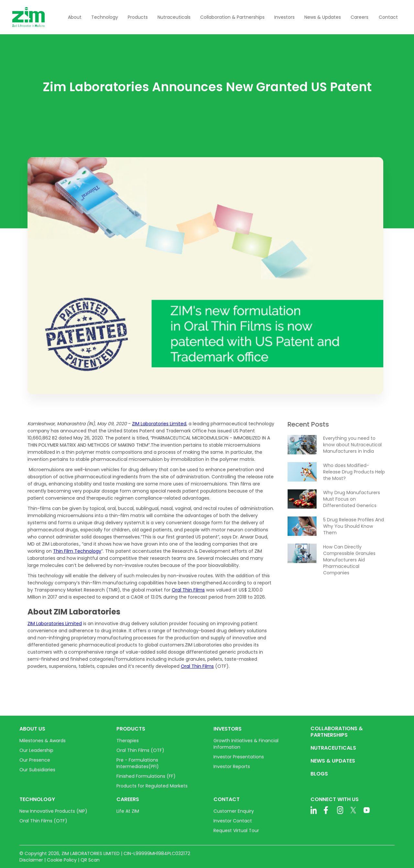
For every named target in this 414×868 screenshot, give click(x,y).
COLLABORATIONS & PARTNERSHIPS (337, 732)
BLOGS (319, 774)
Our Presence (35, 760)
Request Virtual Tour (236, 830)
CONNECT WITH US (335, 799)
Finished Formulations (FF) (146, 776)
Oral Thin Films (188, 590)
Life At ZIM (128, 811)
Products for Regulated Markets (152, 786)
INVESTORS (228, 729)
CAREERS (128, 799)
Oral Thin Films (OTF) (140, 750)
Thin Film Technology (77, 551)
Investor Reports (232, 766)
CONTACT (227, 799)
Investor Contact (233, 821)
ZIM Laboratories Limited (159, 424)
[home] (28, 17)
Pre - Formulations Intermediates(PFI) (138, 763)
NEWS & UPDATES (333, 761)
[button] (75, 17)
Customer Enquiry (234, 811)
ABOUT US (32, 729)
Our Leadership (36, 750)
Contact (388, 17)
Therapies (128, 741)
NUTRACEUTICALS (333, 748)
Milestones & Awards (43, 741)
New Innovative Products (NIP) (53, 811)
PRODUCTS (131, 729)
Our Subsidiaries (37, 770)
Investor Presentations (239, 757)
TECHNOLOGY (37, 799)
